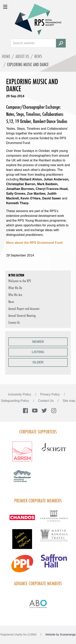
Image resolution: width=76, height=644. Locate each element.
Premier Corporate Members (38, 501)
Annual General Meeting (22, 315)
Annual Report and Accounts (24, 309)
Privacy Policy (50, 394)
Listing (38, 352)
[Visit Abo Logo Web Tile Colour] (38, 603)
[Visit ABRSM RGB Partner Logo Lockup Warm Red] (22, 454)
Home (6, 56)
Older (38, 362)
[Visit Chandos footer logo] (22, 520)
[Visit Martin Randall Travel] (54, 538)
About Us (22, 56)
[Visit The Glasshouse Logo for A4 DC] (22, 478)
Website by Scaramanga (61, 634)
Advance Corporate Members (38, 583)
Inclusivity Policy (20, 394)
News (38, 56)
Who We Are (15, 295)
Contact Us (14, 322)
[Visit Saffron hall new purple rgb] (54, 563)
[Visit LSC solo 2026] (22, 541)
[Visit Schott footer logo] (54, 451)
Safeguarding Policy (15, 401)
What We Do (15, 288)
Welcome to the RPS (20, 281)
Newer (38, 342)
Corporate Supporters (38, 432)
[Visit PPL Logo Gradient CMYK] (22, 566)
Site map (69, 401)
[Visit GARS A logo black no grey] (54, 518)
